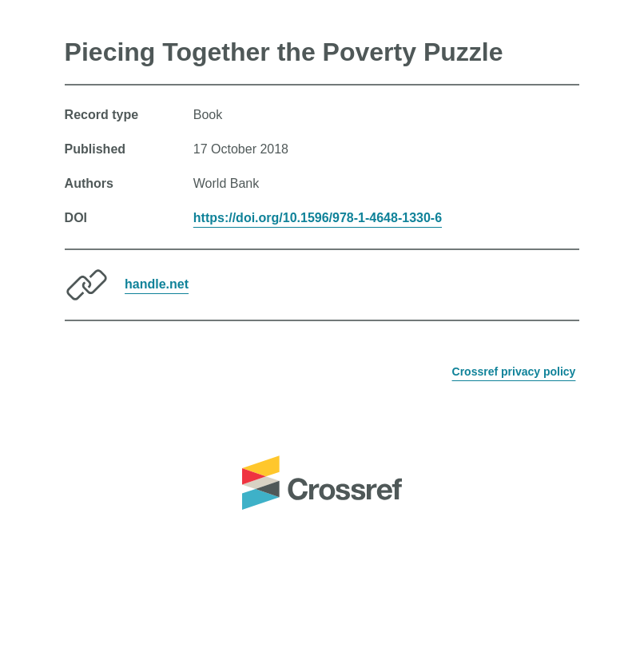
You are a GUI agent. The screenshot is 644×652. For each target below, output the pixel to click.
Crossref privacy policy (514, 372)
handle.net (157, 284)
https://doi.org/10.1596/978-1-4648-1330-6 (318, 218)
